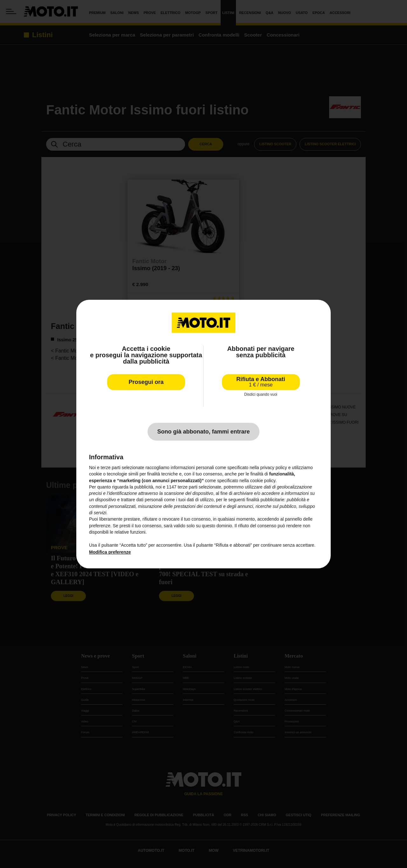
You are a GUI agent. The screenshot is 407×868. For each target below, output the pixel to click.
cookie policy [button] (263, 481)
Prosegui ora (146, 382)
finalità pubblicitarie (265, 500)
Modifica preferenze (110, 552)
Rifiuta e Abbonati (261, 382)
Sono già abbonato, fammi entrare (203, 432)
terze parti (188, 487)
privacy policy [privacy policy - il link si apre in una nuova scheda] (274, 468)
